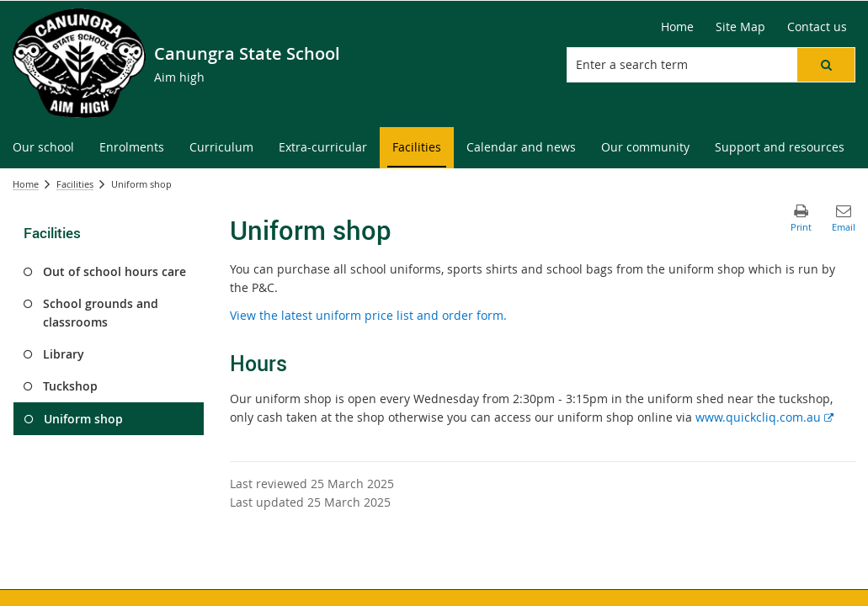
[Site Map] (740, 27)
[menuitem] (43, 148)
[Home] (677, 27)
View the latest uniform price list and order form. (368, 315)
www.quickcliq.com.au (764, 417)
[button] (826, 65)
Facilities (75, 184)
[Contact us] (817, 27)
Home (26, 184)
